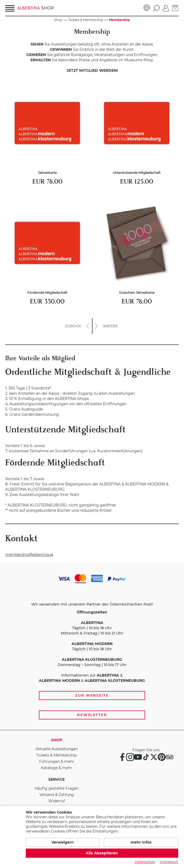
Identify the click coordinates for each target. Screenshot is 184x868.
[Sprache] (147, 8)
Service (57, 779)
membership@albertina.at (29, 555)
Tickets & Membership (57, 755)
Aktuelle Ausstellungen (57, 749)
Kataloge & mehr (57, 768)
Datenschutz (145, 862)
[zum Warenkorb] (175, 8)
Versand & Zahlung (57, 795)
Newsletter (92, 715)
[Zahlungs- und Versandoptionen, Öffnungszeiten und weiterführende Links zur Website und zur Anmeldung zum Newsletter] (92, 646)
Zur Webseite (92, 695)
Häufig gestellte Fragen (57, 788)
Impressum (169, 862)
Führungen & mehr (57, 762)
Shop (57, 740)
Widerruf (57, 801)
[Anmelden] (166, 8)
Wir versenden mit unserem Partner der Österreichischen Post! (92, 604)
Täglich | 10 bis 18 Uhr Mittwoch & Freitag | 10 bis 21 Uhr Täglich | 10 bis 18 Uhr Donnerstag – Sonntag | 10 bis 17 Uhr (92, 638)
